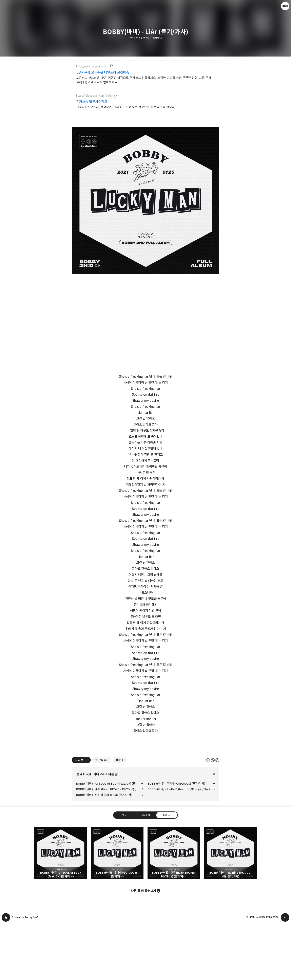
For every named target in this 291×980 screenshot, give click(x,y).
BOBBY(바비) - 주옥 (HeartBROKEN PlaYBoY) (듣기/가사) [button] (174, 910)
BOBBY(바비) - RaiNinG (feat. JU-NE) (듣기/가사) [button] (230, 910)
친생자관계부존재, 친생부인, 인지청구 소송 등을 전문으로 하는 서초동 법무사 (125, 107)
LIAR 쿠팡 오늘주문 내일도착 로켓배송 (103, 72)
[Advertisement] (145, 771)
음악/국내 (157, 38)
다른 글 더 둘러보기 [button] (143, 947)
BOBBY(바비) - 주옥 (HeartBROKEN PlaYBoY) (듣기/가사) (110, 846)
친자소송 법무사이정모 (92, 102)
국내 (89, 831)
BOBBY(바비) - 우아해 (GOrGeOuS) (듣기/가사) (176, 840)
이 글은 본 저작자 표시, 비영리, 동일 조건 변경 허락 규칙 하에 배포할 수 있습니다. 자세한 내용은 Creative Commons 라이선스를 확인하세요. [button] (213, 816)
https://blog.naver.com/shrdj (94, 96)
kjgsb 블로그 (6, 974)
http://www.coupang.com (92, 67)
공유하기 (145, 871)
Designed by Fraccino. (267, 973)
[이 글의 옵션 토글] (88, 816)
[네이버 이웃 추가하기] (120, 816)
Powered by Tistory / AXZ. (25, 974)
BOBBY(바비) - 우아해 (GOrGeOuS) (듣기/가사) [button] (117, 910)
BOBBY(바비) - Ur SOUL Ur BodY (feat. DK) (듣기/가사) (110, 840)
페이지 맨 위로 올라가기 (285, 974)
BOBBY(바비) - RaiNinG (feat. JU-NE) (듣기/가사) (179, 846)
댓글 (124, 871)
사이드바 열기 (6, 6)
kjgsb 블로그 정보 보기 (285, 6)
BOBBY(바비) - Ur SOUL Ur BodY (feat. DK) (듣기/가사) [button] (61, 910)
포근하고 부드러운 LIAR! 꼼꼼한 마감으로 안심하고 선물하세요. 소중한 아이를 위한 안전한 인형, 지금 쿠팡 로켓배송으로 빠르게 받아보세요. (144, 80)
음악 (79, 831)
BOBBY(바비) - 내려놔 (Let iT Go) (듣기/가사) (104, 851)
